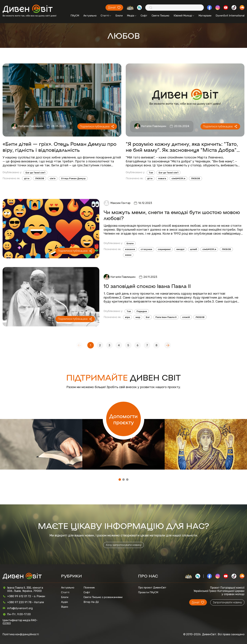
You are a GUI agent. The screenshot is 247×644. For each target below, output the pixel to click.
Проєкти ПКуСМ (148, 592)
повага (162, 178)
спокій (186, 317)
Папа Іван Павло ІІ (166, 317)
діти (27, 178)
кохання (130, 249)
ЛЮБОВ (40, 178)
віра (127, 317)
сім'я (53, 178)
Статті (106, 16)
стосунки (146, 249)
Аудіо (64, 602)
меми (128, 255)
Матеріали (205, 16)
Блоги (119, 16)
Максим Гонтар (120, 203)
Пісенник (89, 588)
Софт (144, 16)
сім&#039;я (178, 178)
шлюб (193, 249)
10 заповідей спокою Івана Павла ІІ (147, 286)
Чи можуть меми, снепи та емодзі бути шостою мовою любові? (172, 215)
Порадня (142, 311)
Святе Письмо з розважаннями (103, 597)
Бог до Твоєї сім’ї (35, 173)
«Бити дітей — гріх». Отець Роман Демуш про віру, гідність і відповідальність (60, 147)
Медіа (132, 16)
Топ (151, 173)
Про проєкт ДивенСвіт (152, 588)
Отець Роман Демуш (73, 178)
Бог (148, 317)
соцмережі (164, 249)
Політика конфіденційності (21, 634)
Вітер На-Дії (91, 602)
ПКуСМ (75, 16)
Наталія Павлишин (31, 126)
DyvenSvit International (230, 16)
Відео (65, 607)
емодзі (180, 249)
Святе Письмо (160, 16)
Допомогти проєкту (123, 419)
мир (138, 317)
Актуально (90, 16)
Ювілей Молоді (184, 16)
